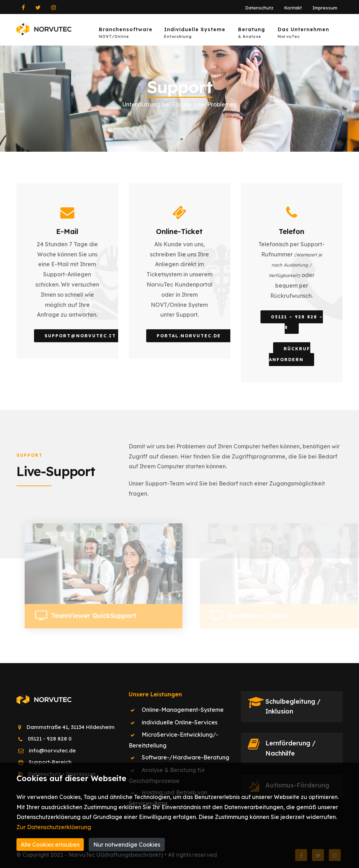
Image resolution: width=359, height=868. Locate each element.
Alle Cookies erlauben (50, 845)
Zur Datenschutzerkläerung (54, 827)
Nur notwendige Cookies (127, 845)
